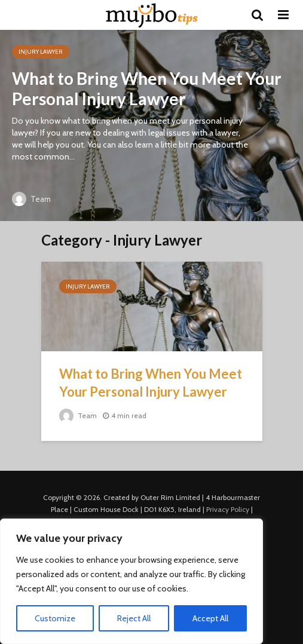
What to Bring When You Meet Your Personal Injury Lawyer (147, 88)
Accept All (210, 618)
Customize (55, 618)
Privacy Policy (228, 509)
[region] (131, 581)
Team (31, 199)
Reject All (134, 618)
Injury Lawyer (41, 52)
